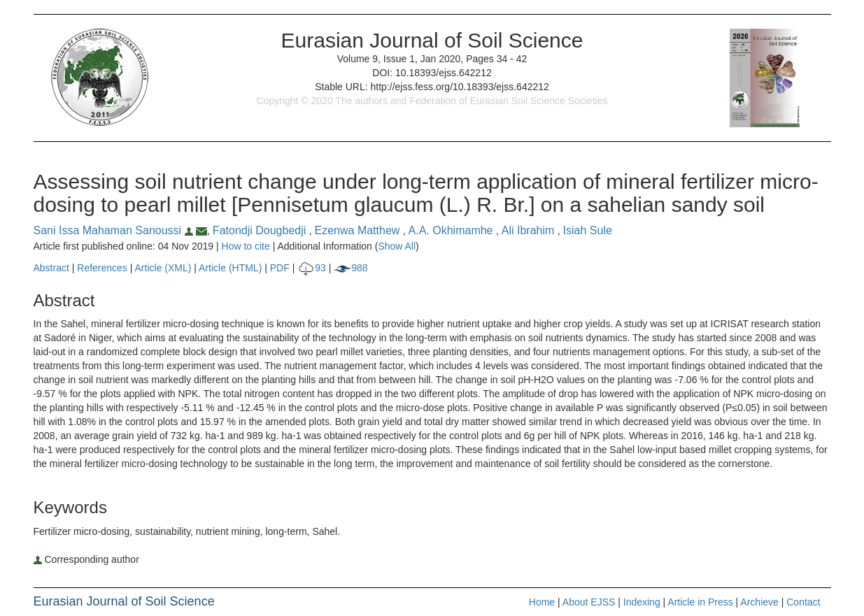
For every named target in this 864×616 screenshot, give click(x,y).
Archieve (759, 602)
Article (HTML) (230, 268)
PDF (280, 268)
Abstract (51, 268)
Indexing (642, 602)
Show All (397, 246)
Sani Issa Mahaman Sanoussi (115, 230)
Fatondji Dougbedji (261, 230)
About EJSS (589, 602)
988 (350, 268)
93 (312, 268)
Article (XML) (165, 268)
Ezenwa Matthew (359, 230)
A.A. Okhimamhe (452, 230)
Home (542, 602)
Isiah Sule (588, 230)
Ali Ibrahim (530, 230)
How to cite (246, 246)
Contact (803, 602)
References (102, 268)
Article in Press (700, 602)
